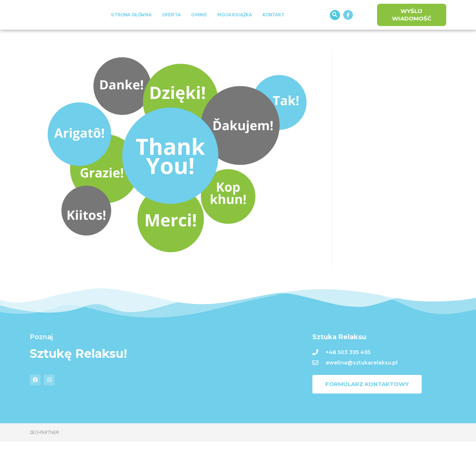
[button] (335, 28)
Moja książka (235, 28)
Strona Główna (131, 28)
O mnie (199, 28)
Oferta (171, 28)
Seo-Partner (44, 460)
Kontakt (274, 28)
